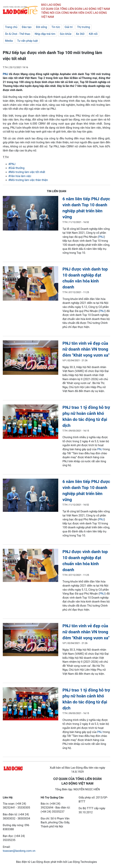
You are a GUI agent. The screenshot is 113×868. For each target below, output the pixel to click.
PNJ (5, 74)
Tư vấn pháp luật (27, 41)
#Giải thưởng (16, 168)
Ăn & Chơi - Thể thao (18, 34)
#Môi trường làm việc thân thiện (28, 180)
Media (9, 41)
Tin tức (56, 27)
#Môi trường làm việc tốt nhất (27, 172)
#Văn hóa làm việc (20, 176)
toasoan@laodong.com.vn (19, 851)
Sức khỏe (66, 34)
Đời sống (42, 27)
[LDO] (31, 214)
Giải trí (69, 27)
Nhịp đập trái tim (45, 34)
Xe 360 (80, 34)
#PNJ (12, 164)
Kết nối (93, 34)
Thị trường (84, 27)
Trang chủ (11, 27)
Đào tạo (27, 27)
